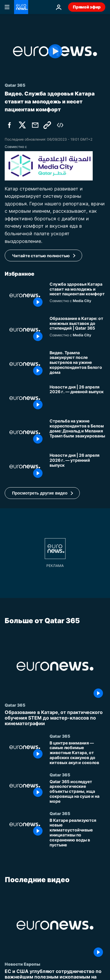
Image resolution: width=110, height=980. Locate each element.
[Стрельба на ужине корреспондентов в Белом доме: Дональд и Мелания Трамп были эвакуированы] (77, 432)
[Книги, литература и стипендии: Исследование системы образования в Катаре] (77, 330)
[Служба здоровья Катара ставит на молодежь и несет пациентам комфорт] (77, 295)
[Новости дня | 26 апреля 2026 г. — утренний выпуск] (77, 467)
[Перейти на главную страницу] (21, 7)
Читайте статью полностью (41, 256)
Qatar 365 (15, 705)
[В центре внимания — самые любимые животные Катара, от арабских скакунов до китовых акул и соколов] (77, 753)
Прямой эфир (87, 7)
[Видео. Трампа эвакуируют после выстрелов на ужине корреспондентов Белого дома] (77, 364)
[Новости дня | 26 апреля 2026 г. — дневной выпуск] (77, 398)
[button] (42, 493)
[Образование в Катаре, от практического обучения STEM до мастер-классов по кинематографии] (55, 718)
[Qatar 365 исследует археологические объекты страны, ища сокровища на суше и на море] (77, 792)
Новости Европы (22, 964)
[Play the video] (55, 51)
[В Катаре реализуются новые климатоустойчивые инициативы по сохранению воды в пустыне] (77, 833)
